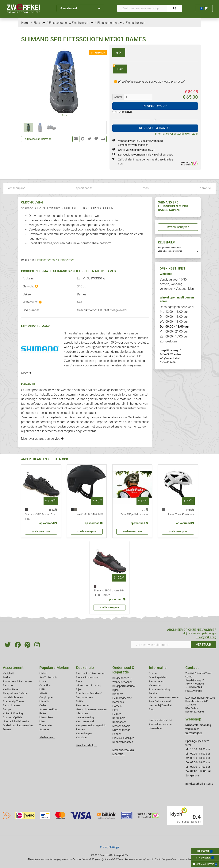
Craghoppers (47, 697)
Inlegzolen (82, 713)
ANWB (43, 693)
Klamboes (82, 737)
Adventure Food (49, 709)
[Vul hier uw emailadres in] (161, 645)
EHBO (79, 701)
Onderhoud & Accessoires (18, 725)
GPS (115, 710)
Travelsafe (45, 725)
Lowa (43, 681)
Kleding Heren (11, 689)
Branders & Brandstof (89, 693)
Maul (42, 721)
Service (153, 693)
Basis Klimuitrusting (88, 677)
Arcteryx (44, 729)
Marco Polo (46, 717)
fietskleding (137, 361)
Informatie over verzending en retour (177, 134)
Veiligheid (8, 673)
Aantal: (118, 97)
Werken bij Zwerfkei (160, 705)
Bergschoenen (11, 705)
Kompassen (119, 722)
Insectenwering (85, 717)
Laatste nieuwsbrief (161, 720)
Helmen (117, 714)
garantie (205, 188)
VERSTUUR (204, 645)
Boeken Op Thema (14, 701)
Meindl (43, 673)
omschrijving (17, 188)
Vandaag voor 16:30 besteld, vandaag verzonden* (177, 284)
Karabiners (119, 718)
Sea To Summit (48, 677)
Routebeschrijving (159, 689)
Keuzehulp (85, 668)
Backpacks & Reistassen (90, 673)
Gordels (117, 706)
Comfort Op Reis (13, 717)
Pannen (117, 734)
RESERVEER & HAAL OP (155, 128)
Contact (154, 673)
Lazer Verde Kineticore (90, 514)
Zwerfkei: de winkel (160, 701)
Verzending (156, 685)
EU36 (118, 68)
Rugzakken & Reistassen (17, 681)
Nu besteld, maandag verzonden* (198, 729)
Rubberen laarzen (123, 742)
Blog (152, 709)
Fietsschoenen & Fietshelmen (55, 260)
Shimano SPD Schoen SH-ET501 (40, 517)
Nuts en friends (121, 730)
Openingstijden (158, 677)
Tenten (7, 729)
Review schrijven (178, 227)
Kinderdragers (84, 733)
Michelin (44, 701)
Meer (26, 373)
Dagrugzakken (84, 697)
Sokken (7, 677)
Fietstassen (83, 705)
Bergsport (9, 685)
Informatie (158, 668)
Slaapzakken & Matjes (16, 693)
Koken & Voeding (13, 713)
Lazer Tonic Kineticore (181, 514)
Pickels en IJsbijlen (123, 738)
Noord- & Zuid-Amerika (16, 721)
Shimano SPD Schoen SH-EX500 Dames (109, 593)
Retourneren (156, 681)
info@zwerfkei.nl (170, 358)
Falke (42, 713)
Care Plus (45, 685)
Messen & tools (121, 726)
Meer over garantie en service (42, 439)
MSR (42, 689)
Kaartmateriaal (85, 721)
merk (146, 188)
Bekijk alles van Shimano (37, 139)
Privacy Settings (109, 847)
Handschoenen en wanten (91, 709)
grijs (119, 52)
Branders (118, 694)
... (43, 23)
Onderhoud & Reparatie (123, 670)
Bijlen (79, 689)
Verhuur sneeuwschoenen (164, 697)
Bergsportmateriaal (124, 686)
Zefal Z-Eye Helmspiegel (134, 514)
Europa (7, 709)
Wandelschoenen (13, 697)
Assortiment (80, 8)
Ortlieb (43, 705)
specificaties (84, 188)
